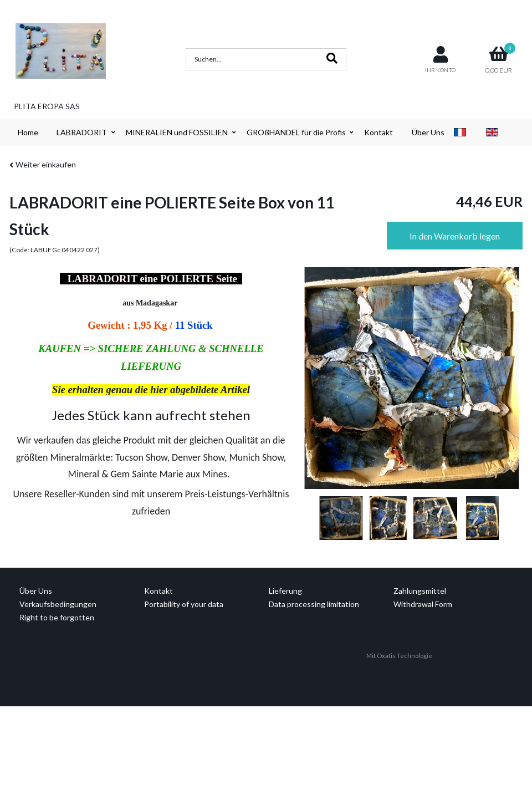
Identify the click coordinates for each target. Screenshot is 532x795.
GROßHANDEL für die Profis (296, 132)
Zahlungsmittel (420, 591)
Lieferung (285, 591)
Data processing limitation (314, 604)
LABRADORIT (82, 132)
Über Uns (428, 132)
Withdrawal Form (423, 604)
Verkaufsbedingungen (58, 604)
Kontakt (378, 132)
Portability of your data (184, 604)
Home (28, 132)
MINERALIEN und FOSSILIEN (177, 132)
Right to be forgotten (57, 617)
